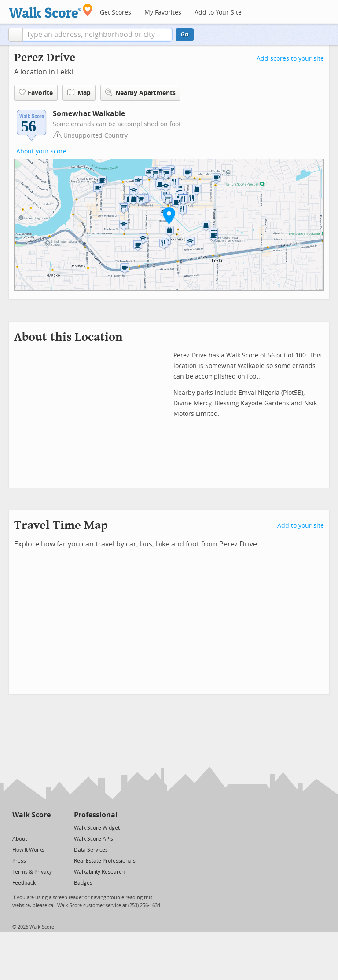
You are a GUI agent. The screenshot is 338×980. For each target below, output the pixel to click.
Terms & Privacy (32, 872)
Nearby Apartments (140, 93)
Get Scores (116, 13)
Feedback (24, 883)
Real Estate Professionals (105, 861)
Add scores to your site (290, 59)
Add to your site (301, 526)
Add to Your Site (218, 13)
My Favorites (163, 13)
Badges (83, 883)
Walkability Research (99, 872)
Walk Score (31, 815)
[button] (16, 35)
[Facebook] (31, 827)
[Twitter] (17, 827)
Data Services (91, 850)
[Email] (45, 827)
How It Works (28, 850)
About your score (41, 151)
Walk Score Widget (97, 828)
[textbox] (97, 35)
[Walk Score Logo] (51, 11)
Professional (96, 815)
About (20, 839)
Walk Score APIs (94, 839)
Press (19, 861)
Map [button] (79, 93)
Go (185, 35)
